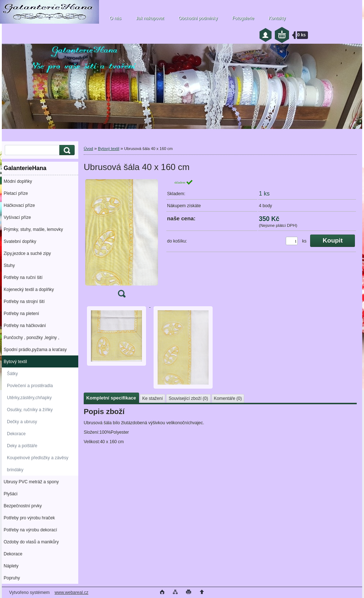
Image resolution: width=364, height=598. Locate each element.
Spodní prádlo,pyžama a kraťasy (35, 350)
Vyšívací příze (17, 217)
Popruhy (12, 578)
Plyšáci (11, 494)
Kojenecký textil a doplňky (29, 290)
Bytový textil (15, 362)
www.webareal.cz (72, 593)
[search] (66, 150)
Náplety (11, 566)
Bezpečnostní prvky (23, 506)
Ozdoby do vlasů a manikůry (31, 542)
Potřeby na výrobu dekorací (30, 530)
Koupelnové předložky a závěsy (38, 458)
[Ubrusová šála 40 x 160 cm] (122, 241)
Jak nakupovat (150, 18)
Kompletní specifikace (111, 398)
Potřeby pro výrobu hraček (29, 518)
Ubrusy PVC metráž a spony (31, 482)
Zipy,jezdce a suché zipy (27, 253)
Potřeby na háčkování (25, 326)
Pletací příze (16, 193)
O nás (115, 18)
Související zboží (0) (188, 398)
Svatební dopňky (20, 241)
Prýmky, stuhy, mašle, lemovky (33, 229)
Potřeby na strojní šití (24, 302)
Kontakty (277, 18)
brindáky (15, 470)
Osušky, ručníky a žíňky (30, 410)
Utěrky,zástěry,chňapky (29, 398)
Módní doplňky (18, 181)
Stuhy (9, 265)
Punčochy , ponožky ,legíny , (31, 338)
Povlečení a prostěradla (30, 386)
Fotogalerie (243, 18)
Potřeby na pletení (21, 314)
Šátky (12, 374)
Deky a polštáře (22, 446)
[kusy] (292, 241)
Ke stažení (153, 398)
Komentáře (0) (228, 398)
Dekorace (16, 434)
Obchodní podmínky (198, 18)
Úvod (88, 149)
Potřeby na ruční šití (23, 278)
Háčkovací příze (19, 205)
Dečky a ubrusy (22, 422)
